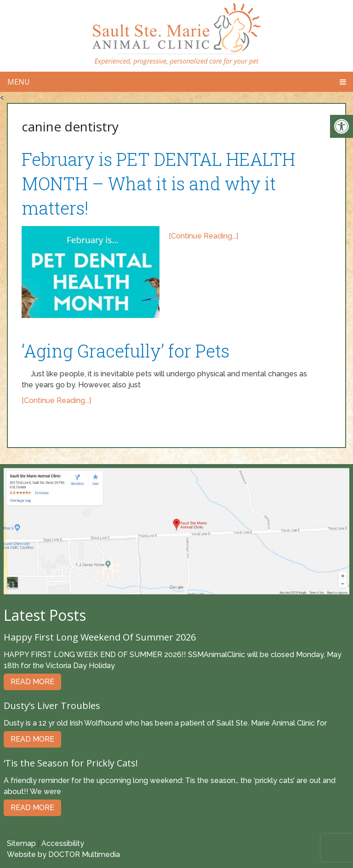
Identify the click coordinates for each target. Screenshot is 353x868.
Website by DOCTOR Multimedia (63, 854)
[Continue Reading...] (203, 236)
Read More (32, 682)
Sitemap (21, 843)
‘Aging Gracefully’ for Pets (125, 351)
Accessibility (63, 843)
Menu (19, 82)
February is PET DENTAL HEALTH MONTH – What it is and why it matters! (158, 183)
